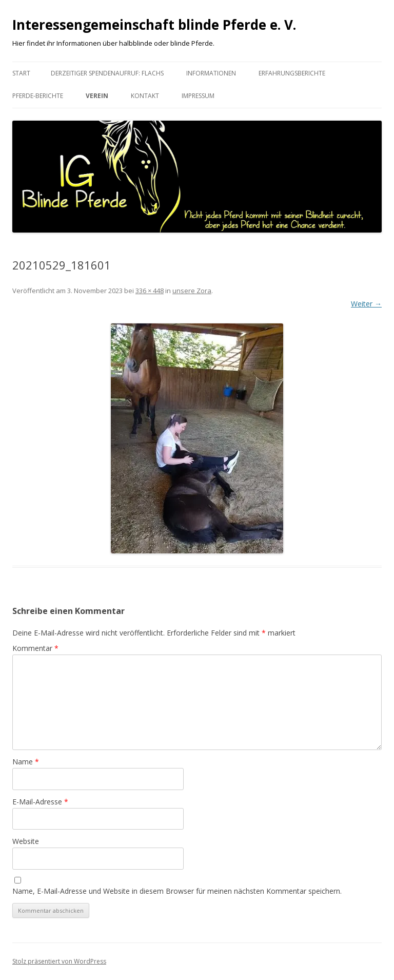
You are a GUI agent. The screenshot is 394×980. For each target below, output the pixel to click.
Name (26, 762)
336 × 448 (150, 291)
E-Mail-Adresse (40, 802)
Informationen (211, 73)
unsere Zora (192, 291)
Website (26, 841)
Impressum (198, 96)
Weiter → (366, 304)
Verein (97, 96)
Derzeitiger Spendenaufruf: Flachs (107, 73)
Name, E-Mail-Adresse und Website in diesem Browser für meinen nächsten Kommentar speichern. (177, 891)
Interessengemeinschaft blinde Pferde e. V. (154, 25)
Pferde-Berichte (38, 96)
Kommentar (35, 648)
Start (21, 73)
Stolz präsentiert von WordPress (59, 961)
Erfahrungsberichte (292, 73)
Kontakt (145, 96)
